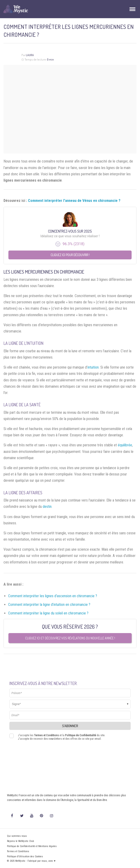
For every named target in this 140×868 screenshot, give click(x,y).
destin (47, 507)
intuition (93, 367)
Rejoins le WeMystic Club (20, 841)
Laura (30, 55)
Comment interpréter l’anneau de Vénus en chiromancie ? (74, 201)
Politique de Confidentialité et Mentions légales (32, 846)
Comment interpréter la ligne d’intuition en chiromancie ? (49, 605)
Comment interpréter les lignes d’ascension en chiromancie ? (53, 596)
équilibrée (125, 445)
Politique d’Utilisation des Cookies (25, 856)
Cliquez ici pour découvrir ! (70, 255)
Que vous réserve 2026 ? (70, 627)
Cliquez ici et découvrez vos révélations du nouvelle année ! (70, 638)
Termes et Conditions (46, 735)
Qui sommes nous (17, 836)
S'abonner (70, 726)
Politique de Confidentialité (81, 735)
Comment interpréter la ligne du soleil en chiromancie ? (48, 613)
